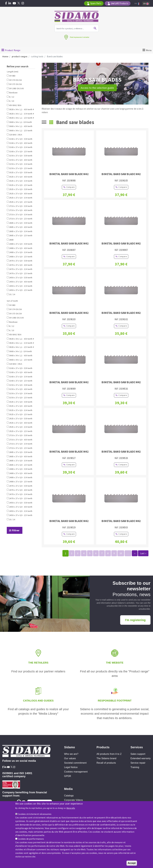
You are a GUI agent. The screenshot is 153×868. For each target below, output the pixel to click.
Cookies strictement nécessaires (35, 814)
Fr (137, 4)
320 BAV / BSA (16, 135)
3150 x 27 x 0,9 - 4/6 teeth (21, 160)
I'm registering (135, 620)
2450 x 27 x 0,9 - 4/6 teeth (21, 282)
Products (120, 3)
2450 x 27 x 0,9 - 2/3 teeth (21, 290)
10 (121, 553)
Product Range (13, 50)
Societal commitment (75, 763)
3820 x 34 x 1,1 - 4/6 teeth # (21, 109)
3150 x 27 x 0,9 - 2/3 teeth (21, 168)
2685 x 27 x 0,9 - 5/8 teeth (21, 223)
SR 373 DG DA (15, 84)
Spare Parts (96, 3)
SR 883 (12, 76)
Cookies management (76, 772)
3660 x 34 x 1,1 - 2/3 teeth (21, 130)
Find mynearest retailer (80, 37)
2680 (11, 240)
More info (71, 808)
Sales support (138, 754)
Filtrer (16, 530)
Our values (70, 758)
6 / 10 (12, 101)
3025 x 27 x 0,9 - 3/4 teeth (21, 181)
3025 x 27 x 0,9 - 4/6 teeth (21, 177)
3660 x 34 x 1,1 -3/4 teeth (20, 122)
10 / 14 (12, 294)
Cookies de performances (31, 839)
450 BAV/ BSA (15, 105)
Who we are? (71, 754)
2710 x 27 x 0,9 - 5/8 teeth (21, 206)
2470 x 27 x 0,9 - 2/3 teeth (21, 273)
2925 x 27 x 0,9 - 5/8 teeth (21, 189)
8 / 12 (12, 97)
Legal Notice (71, 767)
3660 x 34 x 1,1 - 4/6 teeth (21, 126)
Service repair (138, 763)
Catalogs (69, 796)
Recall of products (106, 763)
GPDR (68, 776)
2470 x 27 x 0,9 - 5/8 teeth (21, 261)
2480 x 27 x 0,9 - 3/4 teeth (21, 252)
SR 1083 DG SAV (16, 88)
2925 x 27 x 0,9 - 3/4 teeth (21, 198)
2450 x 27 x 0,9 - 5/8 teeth (21, 278)
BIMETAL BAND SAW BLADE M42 (69, 174)
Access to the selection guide (97, 88)
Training (135, 767)
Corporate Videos (74, 800)
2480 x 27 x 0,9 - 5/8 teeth (21, 244)
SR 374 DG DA (15, 80)
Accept (132, 863)
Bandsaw (13, 93)
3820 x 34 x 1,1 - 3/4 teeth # (21, 114)
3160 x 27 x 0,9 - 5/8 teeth (21, 139)
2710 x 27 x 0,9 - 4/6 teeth (21, 210)
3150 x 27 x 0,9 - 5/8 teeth (21, 156)
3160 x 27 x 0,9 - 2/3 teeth (21, 151)
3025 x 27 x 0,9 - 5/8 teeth (21, 172)
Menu (149, 50)
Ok (95, 28)
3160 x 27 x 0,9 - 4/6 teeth (21, 143)
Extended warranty (141, 758)
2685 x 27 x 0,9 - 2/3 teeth (21, 235)
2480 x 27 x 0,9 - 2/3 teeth (21, 257)
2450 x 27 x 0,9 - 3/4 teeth (21, 286)
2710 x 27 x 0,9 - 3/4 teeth (21, 214)
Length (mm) (13, 72)
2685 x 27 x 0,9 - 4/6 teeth (21, 227)
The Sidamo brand (106, 758)
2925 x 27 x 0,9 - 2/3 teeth (21, 202)
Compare (70, 187)
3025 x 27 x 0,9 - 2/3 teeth (21, 185)
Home (5, 56)
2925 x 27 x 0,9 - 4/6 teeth (21, 194)
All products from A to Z (109, 754)
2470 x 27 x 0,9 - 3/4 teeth (21, 269)
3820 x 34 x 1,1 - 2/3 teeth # (21, 118)
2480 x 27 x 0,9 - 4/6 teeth (21, 248)
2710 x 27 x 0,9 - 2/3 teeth (21, 219)
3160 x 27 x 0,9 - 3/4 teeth (21, 147)
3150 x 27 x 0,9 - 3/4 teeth (21, 164)
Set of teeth (12, 301)
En (146, 4)
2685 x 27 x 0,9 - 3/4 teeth (21, 231)
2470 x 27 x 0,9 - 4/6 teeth (21, 265)
